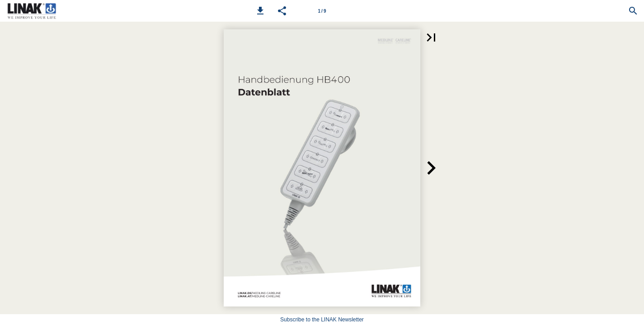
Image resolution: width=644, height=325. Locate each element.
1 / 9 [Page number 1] (322, 11)
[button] (260, 11)
